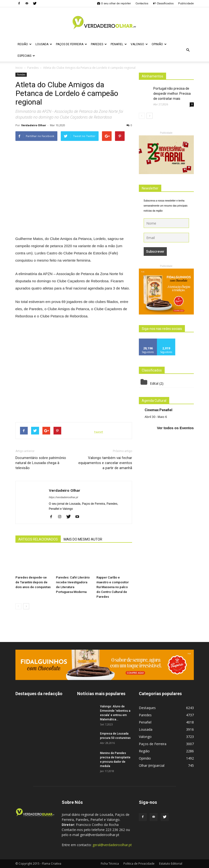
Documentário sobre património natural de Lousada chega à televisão (41, 463)
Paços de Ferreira (71, 44)
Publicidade (186, 3)
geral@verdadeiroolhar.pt (112, 845)
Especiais (26, 56)
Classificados (163, 3)
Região (25, 44)
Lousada (44, 44)
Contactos (142, 3)
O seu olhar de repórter (114, 3)
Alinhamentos (152, 76)
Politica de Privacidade (139, 864)
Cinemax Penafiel (158, 410)
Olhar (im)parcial (152, 765)
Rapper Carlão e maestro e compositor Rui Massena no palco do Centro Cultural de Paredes (113, 587)
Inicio (19, 68)
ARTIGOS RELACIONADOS (38, 539)
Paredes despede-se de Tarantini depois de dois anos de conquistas (33, 582)
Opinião (159, 44)
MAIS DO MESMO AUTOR (83, 539)
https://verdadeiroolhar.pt (64, 497)
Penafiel (119, 44)
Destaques (147, 708)
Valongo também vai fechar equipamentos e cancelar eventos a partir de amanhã (105, 463)
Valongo (139, 44)
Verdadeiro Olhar (34, 125)
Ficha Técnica (110, 864)
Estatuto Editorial (171, 864)
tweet (99, 432)
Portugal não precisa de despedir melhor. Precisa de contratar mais (172, 94)
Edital (154, 383)
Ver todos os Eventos (175, 428)
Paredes (99, 44)
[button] (188, 50)
